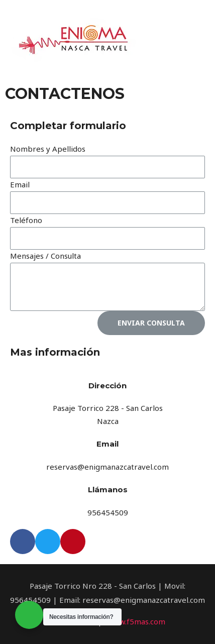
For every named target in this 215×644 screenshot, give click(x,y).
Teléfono (26, 220)
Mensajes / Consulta (45, 256)
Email (20, 184)
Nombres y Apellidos (48, 149)
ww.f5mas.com (139, 621)
